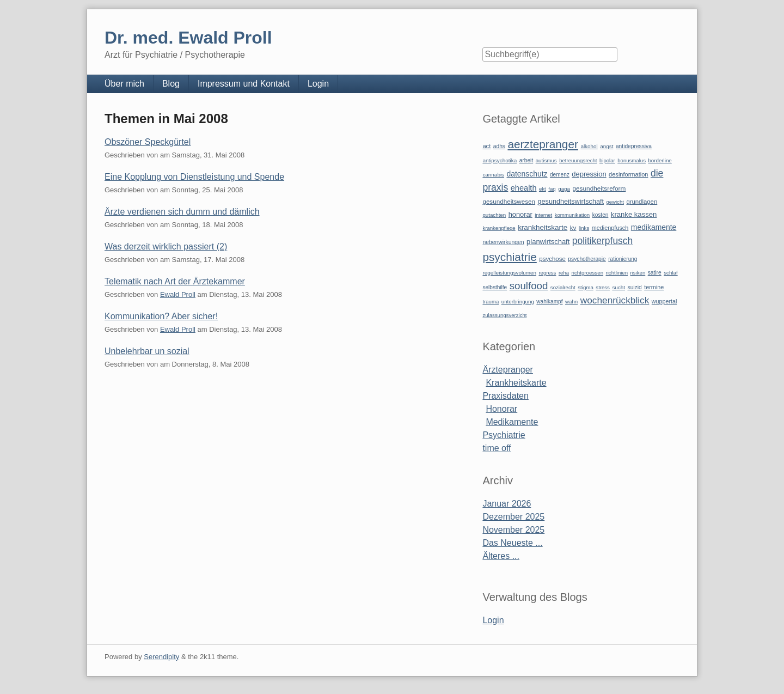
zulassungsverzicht (504, 315)
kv (573, 228)
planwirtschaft (548, 242)
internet (543, 215)
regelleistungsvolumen (509, 273)
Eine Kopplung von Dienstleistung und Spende (194, 177)
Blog (171, 84)
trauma (491, 302)
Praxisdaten (506, 396)
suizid (635, 287)
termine (654, 287)
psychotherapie (587, 259)
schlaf (670, 273)
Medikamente (512, 422)
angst (607, 146)
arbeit (526, 160)
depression (589, 174)
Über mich (124, 84)
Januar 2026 (507, 504)
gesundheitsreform (599, 188)
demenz (560, 175)
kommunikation (572, 215)
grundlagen (642, 202)
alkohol (589, 146)
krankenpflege (499, 228)
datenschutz (527, 174)
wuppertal (664, 301)
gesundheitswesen (509, 201)
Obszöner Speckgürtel (148, 142)
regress (547, 273)
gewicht (615, 202)
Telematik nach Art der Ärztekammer (175, 281)
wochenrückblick (615, 300)
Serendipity (161, 657)
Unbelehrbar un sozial (147, 351)
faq (552, 189)
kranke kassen (634, 214)
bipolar (607, 160)
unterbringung (518, 302)
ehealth (524, 188)
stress (603, 287)
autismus (546, 160)
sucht (618, 287)
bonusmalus (632, 160)
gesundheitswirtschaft (571, 202)
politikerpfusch (602, 241)
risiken (638, 273)
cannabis (493, 175)
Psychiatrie (504, 435)
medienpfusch (610, 228)
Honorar (501, 409)
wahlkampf (549, 302)
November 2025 (513, 530)
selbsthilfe (495, 287)
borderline (660, 160)
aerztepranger (543, 144)
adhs (499, 146)
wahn (571, 302)
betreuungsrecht (578, 160)
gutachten (494, 215)
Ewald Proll (178, 294)
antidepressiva (634, 146)
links (584, 228)
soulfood (529, 286)
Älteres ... (501, 556)
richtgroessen (588, 273)
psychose (552, 259)
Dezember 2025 (513, 517)
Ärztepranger (508, 370)
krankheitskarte (543, 227)
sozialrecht (563, 287)
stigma (586, 287)
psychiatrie (509, 257)
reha (564, 273)
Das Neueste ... (512, 543)
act (486, 146)
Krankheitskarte (516, 383)
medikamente (654, 227)
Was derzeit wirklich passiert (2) (166, 246)
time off (497, 448)
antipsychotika (500, 160)
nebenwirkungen (503, 242)
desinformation (628, 174)
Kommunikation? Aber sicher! (161, 316)
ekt (543, 189)
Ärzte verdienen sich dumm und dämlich (182, 212)
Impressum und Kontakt (244, 84)
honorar (520, 214)
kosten (601, 215)
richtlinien (617, 273)
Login (318, 84)
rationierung (623, 259)
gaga (564, 189)
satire (655, 273)
